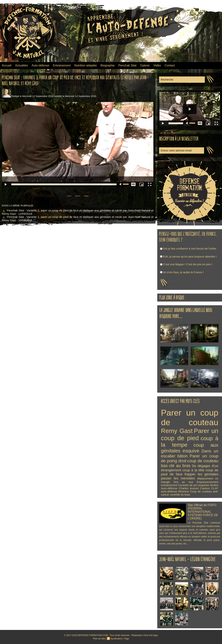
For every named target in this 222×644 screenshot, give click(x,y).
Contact (170, 65)
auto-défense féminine (175, 491)
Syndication (116, 639)
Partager (91, 195)
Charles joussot (189, 488)
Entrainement (62, 65)
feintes (214, 485)
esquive (191, 451)
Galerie (145, 65)
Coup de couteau (201, 491)
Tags (126, 639)
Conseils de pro (188, 485)
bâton (182, 456)
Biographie (108, 65)
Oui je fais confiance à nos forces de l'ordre (190, 249)
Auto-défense (40, 65)
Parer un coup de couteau (190, 418)
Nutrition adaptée (85, 65)
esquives (204, 485)
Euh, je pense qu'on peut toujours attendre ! (190, 256)
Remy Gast (177, 431)
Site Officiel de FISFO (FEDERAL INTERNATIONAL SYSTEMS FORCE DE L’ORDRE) (202, 511)
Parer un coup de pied (190, 434)
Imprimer (77, 195)
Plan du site (99, 639)
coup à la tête (193, 470)
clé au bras (180, 466)
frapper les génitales (201, 474)
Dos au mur (183, 482)
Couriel (63, 195)
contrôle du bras (180, 495)
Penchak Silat (127, 65)
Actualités (22, 65)
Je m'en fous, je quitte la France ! (183, 272)
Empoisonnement (207, 482)
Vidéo (157, 65)
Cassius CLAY (209, 488)
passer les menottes (178, 478)
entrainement (169, 485)
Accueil (7, 65)
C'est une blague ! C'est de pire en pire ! (188, 264)
